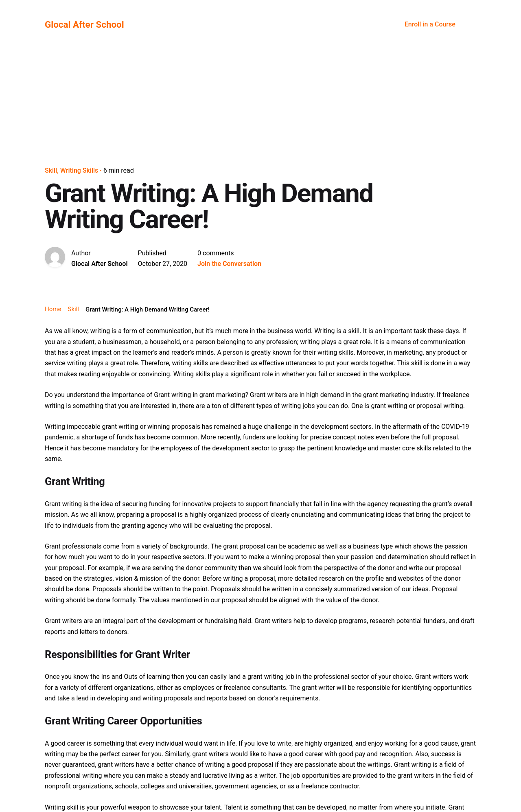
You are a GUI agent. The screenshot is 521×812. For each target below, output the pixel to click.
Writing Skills (79, 170)
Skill (51, 170)
